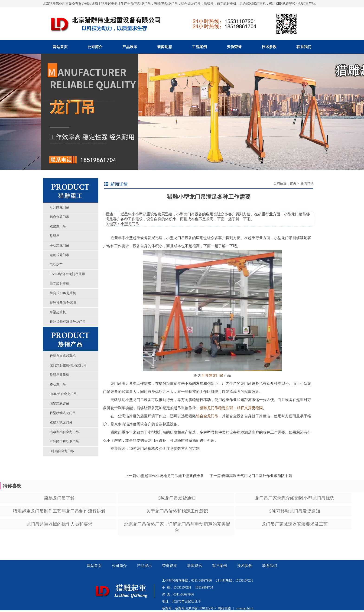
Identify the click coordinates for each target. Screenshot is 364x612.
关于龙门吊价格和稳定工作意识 (177, 511)
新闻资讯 (195, 566)
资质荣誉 (234, 47)
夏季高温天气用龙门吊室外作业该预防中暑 (257, 476)
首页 (293, 183)
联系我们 (304, 47)
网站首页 (60, 47)
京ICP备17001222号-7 (201, 608)
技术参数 (269, 47)
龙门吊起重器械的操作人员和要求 (59, 524)
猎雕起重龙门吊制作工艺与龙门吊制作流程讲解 (59, 511)
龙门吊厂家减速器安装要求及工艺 (295, 524)
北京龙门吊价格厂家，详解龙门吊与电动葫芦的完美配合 (177, 527)
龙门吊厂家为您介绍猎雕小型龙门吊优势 (295, 498)
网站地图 (224, 608)
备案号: (180, 608)
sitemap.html (245, 608)
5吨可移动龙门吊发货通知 (295, 511)
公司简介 (95, 47)
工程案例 (199, 47)
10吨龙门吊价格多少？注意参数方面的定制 (164, 449)
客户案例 (220, 566)
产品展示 (130, 47)
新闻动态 (165, 47)
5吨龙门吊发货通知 (177, 498)
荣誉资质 (169, 566)
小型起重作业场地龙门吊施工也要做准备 (171, 476)
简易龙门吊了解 (59, 498)
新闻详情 (307, 183)
